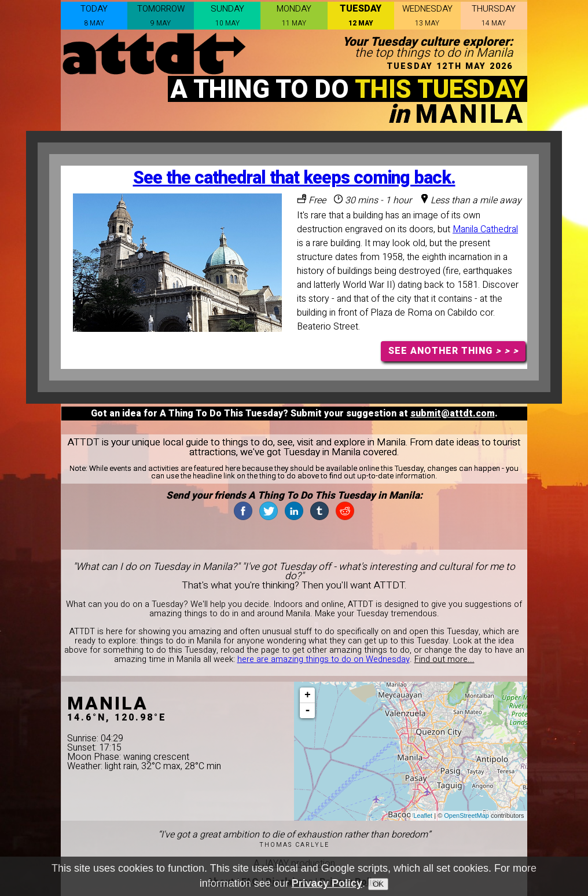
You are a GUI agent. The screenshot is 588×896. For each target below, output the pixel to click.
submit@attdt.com (453, 414)
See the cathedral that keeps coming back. (294, 178)
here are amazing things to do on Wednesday (324, 659)
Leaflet (423, 815)
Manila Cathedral (485, 229)
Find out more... (444, 659)
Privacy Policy (327, 883)
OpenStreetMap (466, 815)
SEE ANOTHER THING (453, 351)
